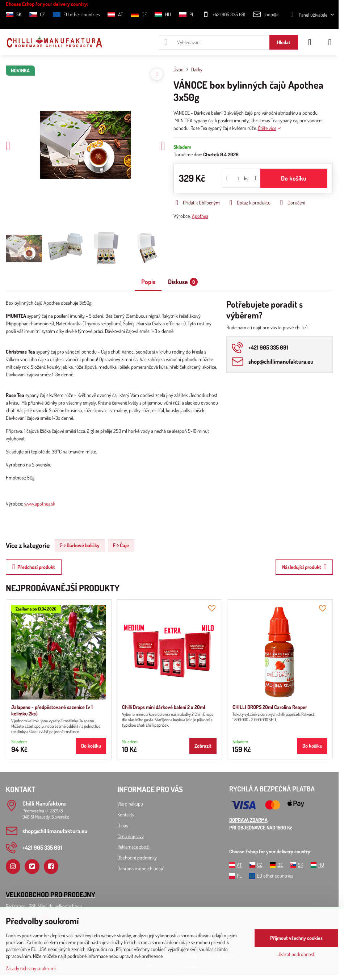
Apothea (200, 216)
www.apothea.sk (40, 504)
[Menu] (330, 42)
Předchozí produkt (34, 567)
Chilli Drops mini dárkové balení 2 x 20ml (163, 707)
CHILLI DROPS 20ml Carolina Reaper (270, 707)
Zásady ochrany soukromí (31, 968)
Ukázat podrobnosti (296, 954)
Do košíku (294, 178)
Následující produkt (304, 567)
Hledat (284, 42)
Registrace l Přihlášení (27, 906)
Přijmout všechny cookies (296, 938)
